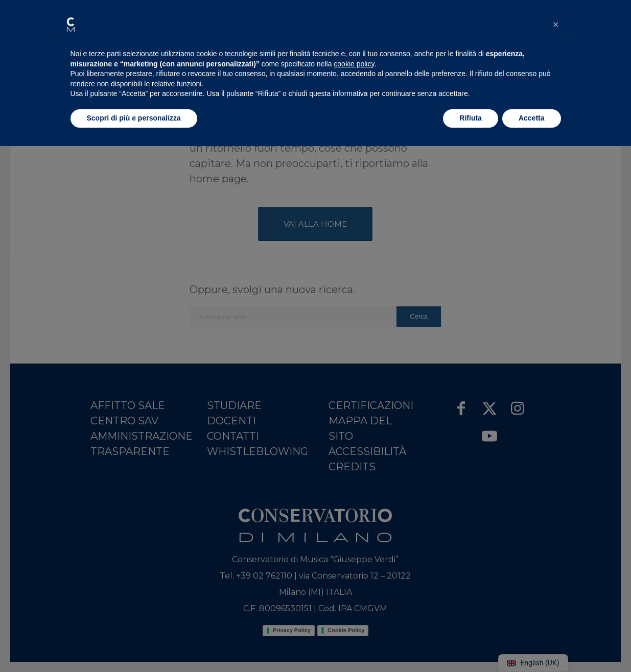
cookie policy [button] (354, 64)
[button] (71, 25)
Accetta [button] (532, 118)
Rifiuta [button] (471, 118)
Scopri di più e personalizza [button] (134, 118)
